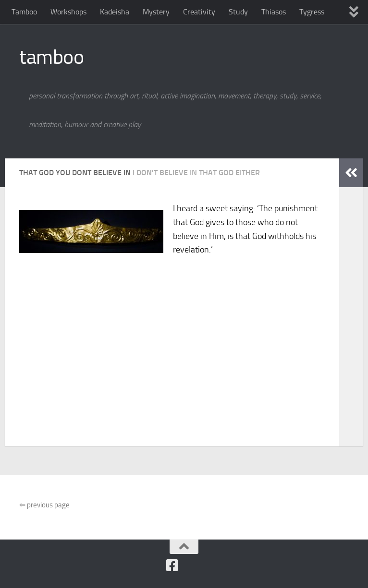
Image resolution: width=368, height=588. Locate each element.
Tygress (312, 12)
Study (238, 12)
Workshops (68, 12)
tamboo (51, 57)
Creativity (199, 12)
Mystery (156, 12)
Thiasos (274, 12)
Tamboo (24, 12)
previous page (44, 505)
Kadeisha (115, 12)
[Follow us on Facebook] (172, 565)
